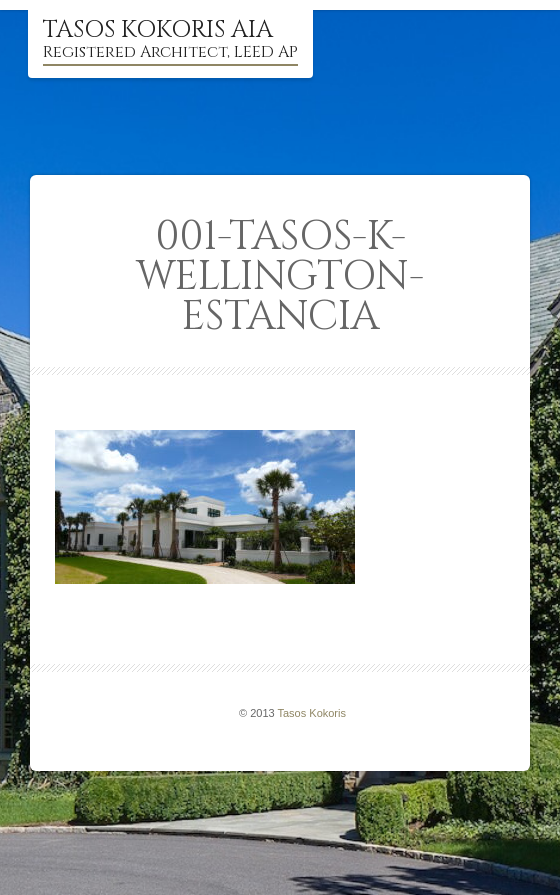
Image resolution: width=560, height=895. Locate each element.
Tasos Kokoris (312, 713)
